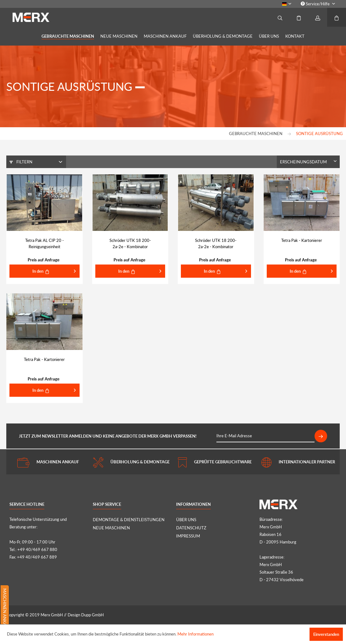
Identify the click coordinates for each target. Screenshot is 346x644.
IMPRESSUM (188, 536)
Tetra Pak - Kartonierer (302, 240)
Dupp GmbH (92, 615)
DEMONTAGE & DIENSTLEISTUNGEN (129, 520)
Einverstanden (326, 634)
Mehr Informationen (195, 634)
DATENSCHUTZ (191, 528)
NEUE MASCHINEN (111, 528)
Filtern (21, 162)
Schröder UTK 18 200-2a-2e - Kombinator (130, 243)
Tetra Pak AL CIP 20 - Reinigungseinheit (45, 243)
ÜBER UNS (186, 520)
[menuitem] (318, 4)
